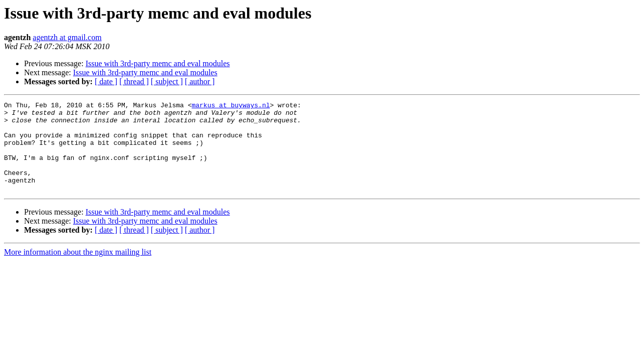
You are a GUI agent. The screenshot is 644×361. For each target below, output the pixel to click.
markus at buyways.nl (231, 106)
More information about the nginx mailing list (78, 270)
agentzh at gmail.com (67, 37)
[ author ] (200, 81)
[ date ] (106, 81)
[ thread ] (134, 81)
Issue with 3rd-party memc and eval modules (158, 63)
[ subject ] (167, 81)
